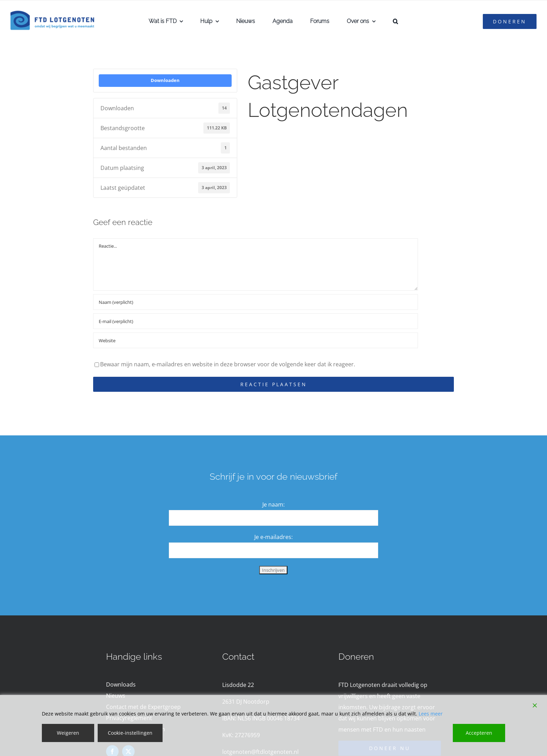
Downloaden (165, 80)
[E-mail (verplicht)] (256, 321)
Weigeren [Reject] (68, 733)
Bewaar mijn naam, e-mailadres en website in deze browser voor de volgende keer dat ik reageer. (228, 364)
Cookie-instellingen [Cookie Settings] (130, 733)
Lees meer (431, 714)
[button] (395, 21)
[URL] (256, 340)
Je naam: (273, 504)
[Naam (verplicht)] (256, 302)
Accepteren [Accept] (479, 733)
